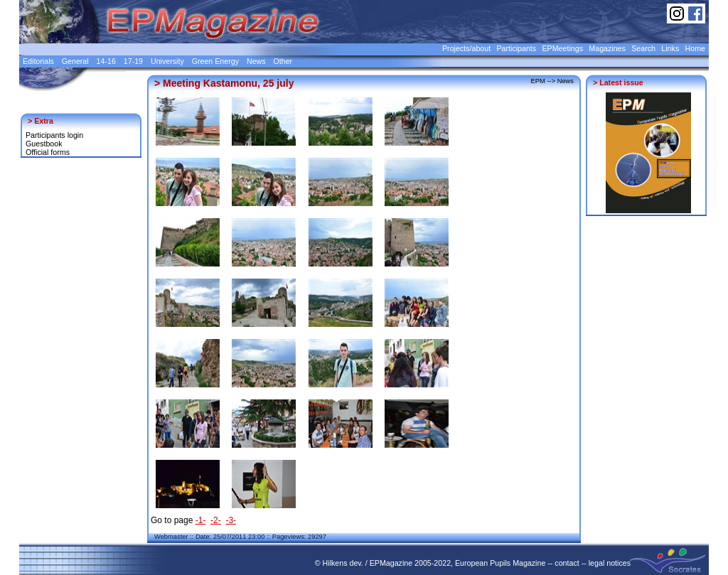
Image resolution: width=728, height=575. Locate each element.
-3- (231, 520)
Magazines (607, 48)
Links (670, 48)
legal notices (610, 563)
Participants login (54, 135)
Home (695, 48)
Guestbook (44, 144)
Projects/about (466, 48)
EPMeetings (563, 48)
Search (643, 48)
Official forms (48, 152)
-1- (201, 520)
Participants (516, 48)
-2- (216, 520)
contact (567, 563)
